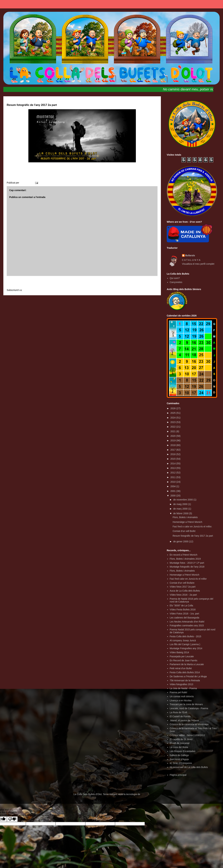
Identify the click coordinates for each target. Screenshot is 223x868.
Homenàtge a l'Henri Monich (187, 522)
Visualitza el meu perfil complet (198, 264)
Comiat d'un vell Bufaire (182, 583)
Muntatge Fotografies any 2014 (186, 648)
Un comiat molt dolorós (182, 696)
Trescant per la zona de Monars (186, 704)
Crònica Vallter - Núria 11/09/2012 (187, 735)
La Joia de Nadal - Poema (183, 688)
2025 (173, 413)
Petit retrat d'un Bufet (181, 668)
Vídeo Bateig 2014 (179, 652)
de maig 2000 (181, 504)
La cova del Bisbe (179, 747)
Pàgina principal (178, 775)
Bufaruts (190, 255)
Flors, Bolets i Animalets (185, 517)
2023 (173, 422)
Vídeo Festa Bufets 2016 (183, 610)
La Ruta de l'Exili (179, 712)
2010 (173, 482)
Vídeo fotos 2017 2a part (183, 587)
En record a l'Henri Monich (184, 555)
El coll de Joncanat (180, 743)
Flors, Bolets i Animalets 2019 (185, 559)
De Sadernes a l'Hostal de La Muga (188, 676)
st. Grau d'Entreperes (181, 763)
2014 (173, 463)
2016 (173, 454)
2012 (173, 473)
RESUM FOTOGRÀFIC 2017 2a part (82, 175)
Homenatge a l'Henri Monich (185, 575)
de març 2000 (181, 509)
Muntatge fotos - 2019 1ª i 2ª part (187, 563)
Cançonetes (176, 282)
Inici (82, 283)
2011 (173, 477)
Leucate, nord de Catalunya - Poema (189, 708)
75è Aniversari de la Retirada (185, 680)
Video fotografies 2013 (182, 684)
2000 (173, 496)
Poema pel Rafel (179, 692)
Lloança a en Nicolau (181, 700)
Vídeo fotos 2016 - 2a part (183, 595)
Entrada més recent (21, 283)
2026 (173, 408)
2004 (173, 486)
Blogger (145, 794)
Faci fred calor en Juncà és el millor (188, 579)
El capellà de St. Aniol (181, 739)
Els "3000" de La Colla (181, 605)
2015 (173, 459)
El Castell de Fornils (180, 716)
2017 (173, 450)
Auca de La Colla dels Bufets (185, 591)
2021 (173, 431)
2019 (173, 440)
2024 (173, 418)
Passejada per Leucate (182, 656)
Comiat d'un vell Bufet (184, 531)
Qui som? (175, 278)
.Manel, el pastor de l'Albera (184, 720)
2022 (173, 427)
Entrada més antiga (143, 283)
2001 (173, 491)
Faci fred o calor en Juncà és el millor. (192, 527)
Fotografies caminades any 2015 (187, 625)
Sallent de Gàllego (179, 755)
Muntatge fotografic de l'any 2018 (187, 567)
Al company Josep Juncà (183, 640)
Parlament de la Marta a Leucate (187, 664)
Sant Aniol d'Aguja (179, 759)
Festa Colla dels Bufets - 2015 (186, 636)
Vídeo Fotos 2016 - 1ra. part (184, 614)
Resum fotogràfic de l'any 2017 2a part (193, 536)
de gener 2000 (181, 541)
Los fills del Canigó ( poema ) (185, 644)
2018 (173, 445)
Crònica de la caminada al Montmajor (189, 724)
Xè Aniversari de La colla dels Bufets (189, 767)
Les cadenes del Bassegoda (185, 618)
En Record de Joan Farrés (184, 660)
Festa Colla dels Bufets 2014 (185, 672)
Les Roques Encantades (183, 751)
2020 (173, 436)
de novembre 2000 (183, 500)
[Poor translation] (12, 819)
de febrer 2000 (181, 513)
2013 (173, 468)
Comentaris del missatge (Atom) (40, 290)
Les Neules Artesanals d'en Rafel (187, 622)
